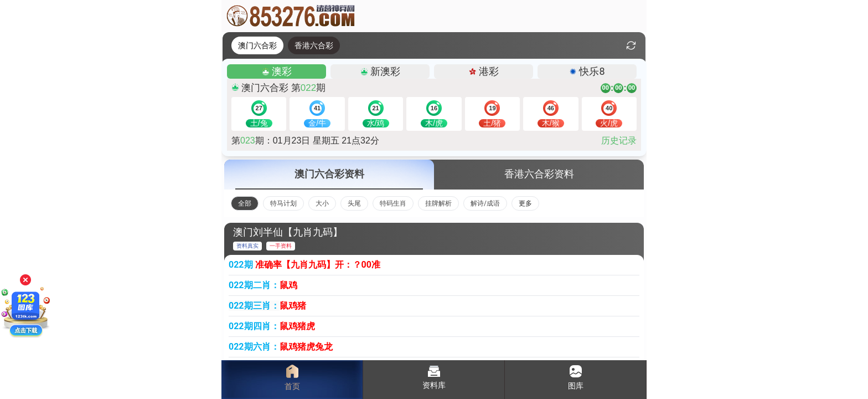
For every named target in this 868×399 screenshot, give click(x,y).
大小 (322, 203)
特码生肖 (393, 203)
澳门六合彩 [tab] (257, 45)
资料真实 (247, 246)
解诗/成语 (485, 203)
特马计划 (283, 203)
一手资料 (281, 246)
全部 (245, 203)
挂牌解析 (438, 203)
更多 (525, 203)
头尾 (354, 203)
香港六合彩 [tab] (314, 45)
